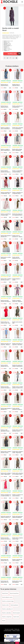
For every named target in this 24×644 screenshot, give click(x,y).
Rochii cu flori (6, 605)
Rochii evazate (16, 613)
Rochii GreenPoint (14, 593)
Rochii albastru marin (7, 597)
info (10, 88)
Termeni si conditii (9, 629)
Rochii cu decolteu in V (8, 609)
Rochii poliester (14, 605)
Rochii (4, 621)
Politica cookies (16, 631)
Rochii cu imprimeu (7, 617)
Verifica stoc (14, 54)
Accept (17, 643)
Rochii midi (16, 617)
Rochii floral (5, 593)
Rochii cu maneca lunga (8, 601)
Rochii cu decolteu (7, 613)
